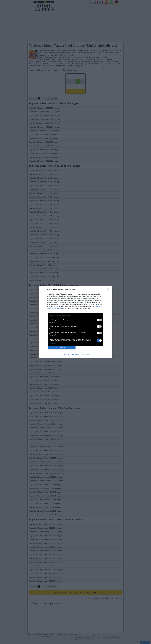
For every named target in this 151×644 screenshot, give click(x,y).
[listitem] (75, 316)
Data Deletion (65, 355)
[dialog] (75, 322)
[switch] (99, 320)
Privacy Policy (86, 355)
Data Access (75, 355)
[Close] (109, 290)
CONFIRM (62, 348)
